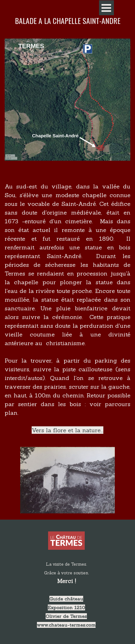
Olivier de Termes (66, 616)
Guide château (66, 599)
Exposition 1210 (66, 607)
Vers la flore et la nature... (67, 430)
